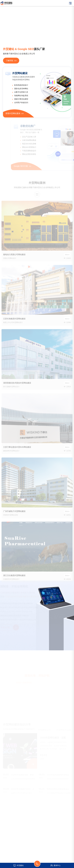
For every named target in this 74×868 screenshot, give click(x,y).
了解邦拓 (11, 61)
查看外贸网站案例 (14, 113)
